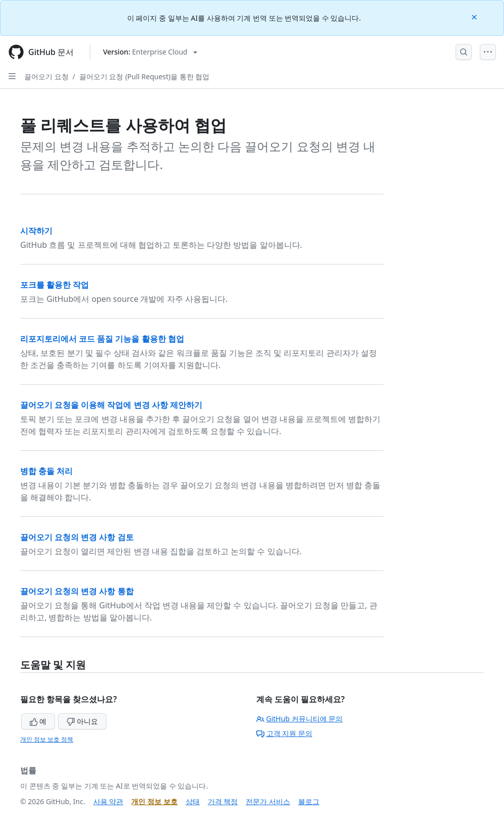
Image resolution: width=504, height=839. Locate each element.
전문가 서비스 (268, 801)
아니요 (82, 721)
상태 (193, 801)
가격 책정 (223, 801)
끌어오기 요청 (46, 76)
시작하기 (36, 231)
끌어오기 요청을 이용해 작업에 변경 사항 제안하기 (111, 405)
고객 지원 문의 (284, 733)
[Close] (475, 16)
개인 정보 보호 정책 (47, 739)
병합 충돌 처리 (46, 471)
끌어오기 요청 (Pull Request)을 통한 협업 (144, 76)
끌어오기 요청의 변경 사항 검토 (77, 537)
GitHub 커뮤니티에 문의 (300, 719)
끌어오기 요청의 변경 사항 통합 (77, 591)
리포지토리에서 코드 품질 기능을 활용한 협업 (102, 339)
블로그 (309, 801)
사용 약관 (108, 801)
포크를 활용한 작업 (54, 285)
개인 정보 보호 (154, 801)
